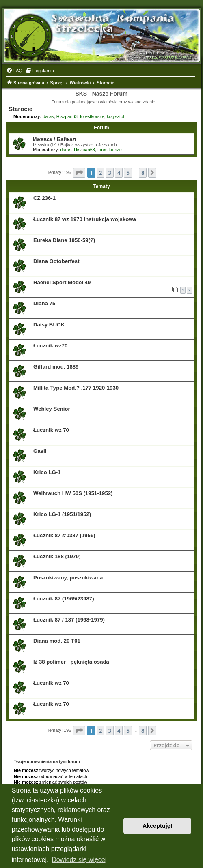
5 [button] (128, 173)
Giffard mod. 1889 (56, 367)
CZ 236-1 (44, 198)
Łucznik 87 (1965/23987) (64, 599)
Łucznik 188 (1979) (57, 556)
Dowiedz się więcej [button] (79, 860)
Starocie (21, 109)
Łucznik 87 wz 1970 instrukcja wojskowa (85, 219)
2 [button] (100, 173)
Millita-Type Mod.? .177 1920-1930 (76, 388)
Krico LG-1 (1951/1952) (62, 514)
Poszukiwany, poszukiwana (68, 578)
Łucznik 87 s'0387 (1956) (64, 535)
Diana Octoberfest (56, 261)
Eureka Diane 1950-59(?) (64, 240)
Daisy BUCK (49, 325)
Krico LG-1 (47, 472)
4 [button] (119, 173)
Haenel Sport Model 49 (62, 282)
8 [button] (143, 173)
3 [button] (109, 173)
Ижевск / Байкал (54, 139)
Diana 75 (44, 303)
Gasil (40, 451)
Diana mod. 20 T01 (57, 641)
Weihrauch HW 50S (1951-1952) (73, 493)
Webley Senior (52, 409)
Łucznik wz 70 (51, 430)
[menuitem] (14, 71)
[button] (79, 173)
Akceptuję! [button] (158, 826)
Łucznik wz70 (50, 346)
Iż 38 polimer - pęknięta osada (71, 662)
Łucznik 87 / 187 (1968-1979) (69, 620)
